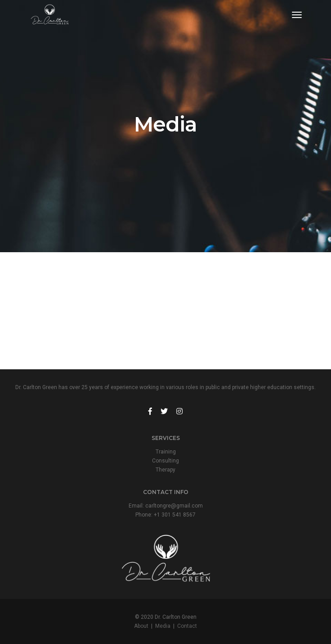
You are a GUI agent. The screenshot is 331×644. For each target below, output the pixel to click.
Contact (187, 626)
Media (163, 626)
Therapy (165, 470)
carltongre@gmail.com (174, 506)
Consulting (165, 461)
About (141, 626)
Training (166, 452)
